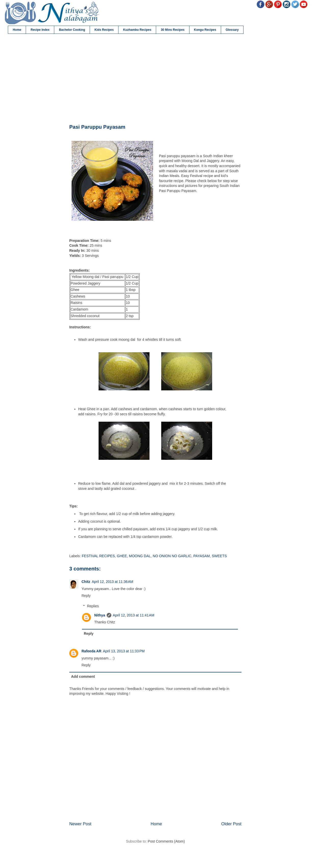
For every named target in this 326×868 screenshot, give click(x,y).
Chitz (86, 582)
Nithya (100, 615)
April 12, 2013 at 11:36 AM (112, 582)
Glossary (232, 30)
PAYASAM (202, 556)
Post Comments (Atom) (166, 841)
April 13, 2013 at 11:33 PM (124, 651)
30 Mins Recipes (173, 30)
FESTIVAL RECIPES (98, 556)
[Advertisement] (155, 79)
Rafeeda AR (91, 651)
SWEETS (219, 556)
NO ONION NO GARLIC (172, 556)
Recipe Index (40, 30)
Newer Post (80, 824)
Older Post (231, 824)
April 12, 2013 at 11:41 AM (134, 615)
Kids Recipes (104, 30)
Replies (93, 606)
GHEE (122, 556)
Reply (86, 596)
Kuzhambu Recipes (137, 30)
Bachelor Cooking (72, 30)
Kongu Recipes (205, 30)
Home (17, 30)
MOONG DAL (140, 556)
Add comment (83, 676)
